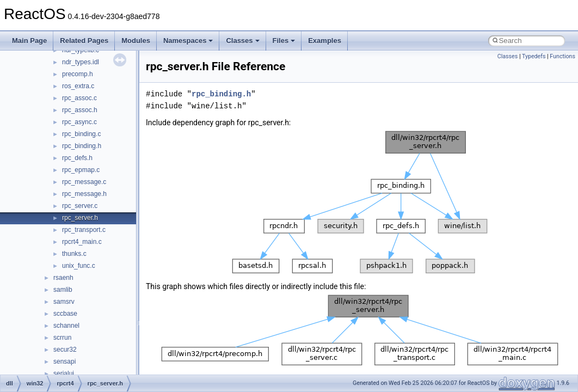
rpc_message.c (84, 182)
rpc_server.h (80, 218)
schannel (66, 326)
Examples (325, 41)
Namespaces (188, 41)
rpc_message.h (84, 194)
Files (284, 41)
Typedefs (534, 56)
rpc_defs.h (77, 158)
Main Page (29, 41)
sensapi (64, 362)
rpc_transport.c (84, 230)
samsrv (64, 302)
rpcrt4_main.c (82, 242)
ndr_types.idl (81, 62)
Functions (562, 56)
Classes (242, 41)
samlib (63, 290)
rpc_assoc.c (79, 98)
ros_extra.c (78, 86)
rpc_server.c (80, 206)
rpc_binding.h (82, 146)
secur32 (65, 350)
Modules (136, 41)
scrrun (62, 338)
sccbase (65, 314)
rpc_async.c (79, 122)
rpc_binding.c (81, 134)
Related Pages (84, 41)
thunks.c (74, 254)
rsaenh (63, 278)
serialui (64, 373)
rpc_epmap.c (81, 170)
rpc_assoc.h (80, 110)
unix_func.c (79, 266)
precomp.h (78, 74)
